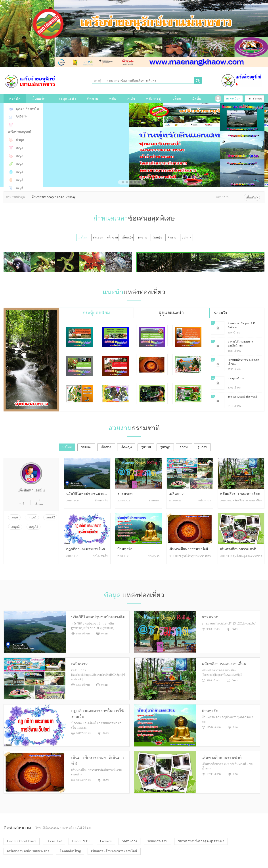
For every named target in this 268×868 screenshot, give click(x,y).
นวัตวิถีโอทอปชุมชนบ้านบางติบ (90, 494)
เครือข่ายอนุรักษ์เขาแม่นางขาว (28, 851)
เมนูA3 (15, 527)
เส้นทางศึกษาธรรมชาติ (238, 549)
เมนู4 (20, 172)
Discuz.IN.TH (81, 841)
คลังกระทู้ (154, 98)
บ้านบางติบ (101, 501)
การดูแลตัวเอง (236, 378)
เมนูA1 (32, 517)
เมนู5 (20, 180)
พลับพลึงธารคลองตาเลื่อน (240, 494)
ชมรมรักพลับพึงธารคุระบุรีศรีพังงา (201, 841)
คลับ (113, 98)
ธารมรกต (125, 494)
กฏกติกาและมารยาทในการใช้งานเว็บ (95, 549)
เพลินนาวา (177, 494)
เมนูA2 (50, 517)
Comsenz (106, 841)
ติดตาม (93, 98)
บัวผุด (20, 140)
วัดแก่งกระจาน (157, 841)
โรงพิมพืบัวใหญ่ (70, 851)
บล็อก (177, 98)
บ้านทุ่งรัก (125, 549)
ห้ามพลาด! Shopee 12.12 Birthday (54, 197)
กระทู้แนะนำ (66, 98)
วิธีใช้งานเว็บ (101, 556)
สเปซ (131, 98)
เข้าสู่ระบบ (255, 98)
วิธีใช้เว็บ (22, 117)
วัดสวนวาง (129, 841)
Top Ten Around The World (242, 397)
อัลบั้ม (197, 98)
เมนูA (14, 517)
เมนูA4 (33, 527)
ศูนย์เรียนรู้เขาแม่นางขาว (196, 556)
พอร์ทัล (15, 98)
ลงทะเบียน (233, 98)
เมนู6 (20, 188)
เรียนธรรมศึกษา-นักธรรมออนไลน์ (114, 851)
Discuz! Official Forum (22, 841)
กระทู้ (98, 81)
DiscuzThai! (54, 841)
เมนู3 (20, 164)
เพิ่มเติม (252, 197)
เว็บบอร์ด (38, 98)
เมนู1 (20, 148)
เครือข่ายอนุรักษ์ (20, 132)
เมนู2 (20, 156)
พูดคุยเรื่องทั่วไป (27, 109)
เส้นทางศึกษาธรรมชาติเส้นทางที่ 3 (195, 549)
